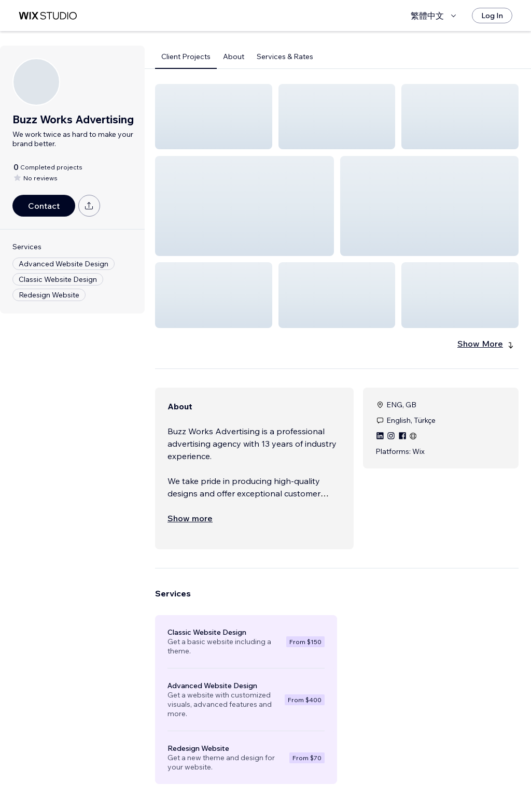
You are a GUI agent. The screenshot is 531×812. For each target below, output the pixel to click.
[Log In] (492, 16)
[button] (214, 117)
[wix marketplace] (48, 16)
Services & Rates (285, 56)
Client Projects (186, 56)
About (234, 56)
